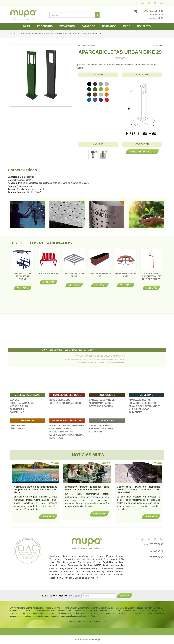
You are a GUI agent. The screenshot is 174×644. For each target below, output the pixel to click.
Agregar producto (142, 152)
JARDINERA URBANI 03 (100, 276)
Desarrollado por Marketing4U (87, 640)
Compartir (158, 45)
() (137, 12)
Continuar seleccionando (88, 45)
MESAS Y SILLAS (19, 406)
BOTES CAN (95, 432)
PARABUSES (135, 412)
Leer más (48, 517)
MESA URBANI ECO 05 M (126, 276)
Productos (45, 26)
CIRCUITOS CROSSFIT (61, 429)
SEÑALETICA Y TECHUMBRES (145, 406)
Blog (127, 26)
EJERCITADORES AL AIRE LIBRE (67, 425)
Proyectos (67, 26)
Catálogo (88, 26)
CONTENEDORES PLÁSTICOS (65, 403)
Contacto (144, 26)
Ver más (23, 288)
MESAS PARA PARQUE (101, 403)
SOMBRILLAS (17, 412)
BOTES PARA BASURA (22, 403)
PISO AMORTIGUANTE (61, 432)
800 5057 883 (156, 11)
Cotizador (109, 26)
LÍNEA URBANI (17, 429)
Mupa (27, 26)
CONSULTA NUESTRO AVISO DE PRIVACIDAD (87, 621)
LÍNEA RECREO (18, 425)
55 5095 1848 (156, 14)
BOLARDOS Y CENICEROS (143, 403)
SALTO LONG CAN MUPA (74, 276)
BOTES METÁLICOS (60, 400)
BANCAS (14, 400)
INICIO (13, 34)
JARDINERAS (17, 409)
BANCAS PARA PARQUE (102, 400)
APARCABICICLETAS (140, 400)
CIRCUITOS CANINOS (100, 425)
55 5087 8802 (156, 18)
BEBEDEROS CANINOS (101, 429)
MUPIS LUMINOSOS (139, 409)
